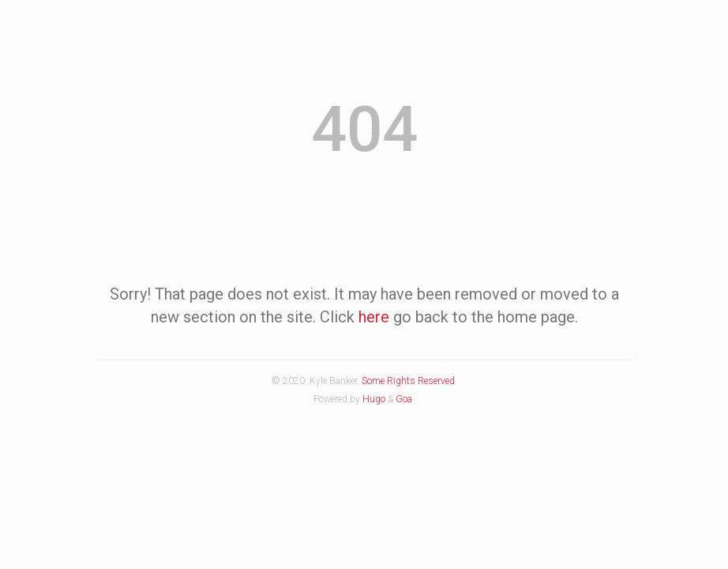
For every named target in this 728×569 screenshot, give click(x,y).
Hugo (374, 399)
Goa (404, 399)
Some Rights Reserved (408, 381)
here (374, 317)
